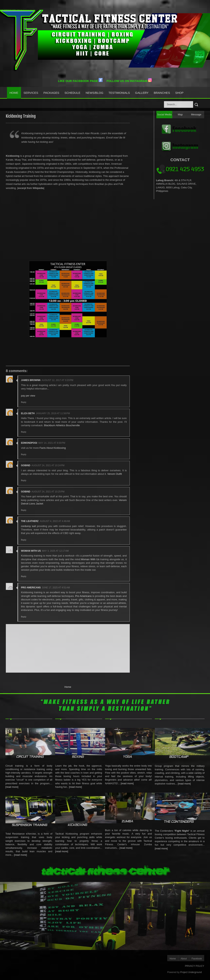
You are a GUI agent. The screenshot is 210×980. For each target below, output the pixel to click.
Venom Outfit (115, 474)
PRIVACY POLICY (195, 966)
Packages (51, 93)
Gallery (142, 93)
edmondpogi (29, 443)
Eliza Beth (28, 413)
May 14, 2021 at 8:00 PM (52, 443)
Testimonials (119, 93)
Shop (179, 93)
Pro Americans (31, 588)
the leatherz (30, 521)
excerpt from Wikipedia (31, 188)
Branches (162, 93)
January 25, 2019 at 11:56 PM (53, 413)
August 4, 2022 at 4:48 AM (55, 521)
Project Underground (191, 972)
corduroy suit (28, 526)
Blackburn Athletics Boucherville (62, 425)
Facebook (197, 959)
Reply (24, 402)
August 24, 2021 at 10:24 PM (48, 465)
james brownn (31, 380)
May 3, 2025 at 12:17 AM (55, 551)
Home (14, 93)
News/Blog (95, 93)
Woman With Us (31, 551)
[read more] (12, 787)
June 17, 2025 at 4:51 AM (56, 588)
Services (31, 93)
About (184, 959)
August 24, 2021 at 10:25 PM (48, 492)
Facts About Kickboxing (53, 448)
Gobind (26, 465)
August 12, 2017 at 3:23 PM (57, 380)
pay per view (28, 396)
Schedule (72, 93)
